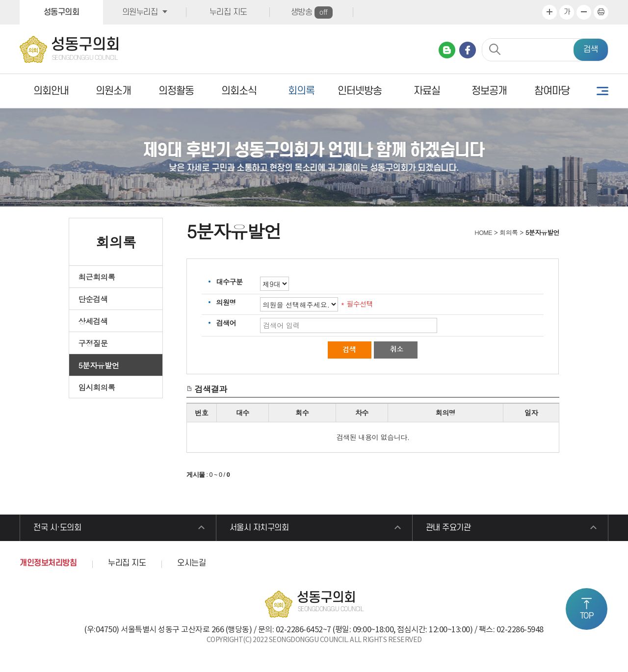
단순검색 (93, 299)
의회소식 (239, 91)
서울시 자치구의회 (259, 528)
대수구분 (229, 282)
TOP (587, 616)
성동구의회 (62, 12)
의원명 (226, 302)
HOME (483, 232)
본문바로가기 (0, 0)
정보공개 (489, 91)
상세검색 (93, 321)
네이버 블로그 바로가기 (447, 50)
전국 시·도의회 (57, 528)
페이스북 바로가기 (468, 50)
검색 (591, 50)
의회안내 (51, 91)
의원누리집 (140, 12)
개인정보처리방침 (48, 563)
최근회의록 (97, 277)
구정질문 (93, 343)
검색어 (226, 323)
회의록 (301, 91)
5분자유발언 (99, 365)
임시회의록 (97, 387)
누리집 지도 (228, 12)
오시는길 (191, 563)
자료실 (427, 91)
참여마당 (552, 91)
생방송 (312, 13)
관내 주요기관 (448, 528)
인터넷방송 (360, 91)
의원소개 (113, 91)
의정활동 (176, 91)
